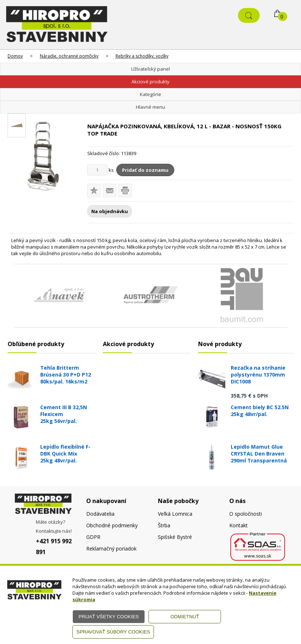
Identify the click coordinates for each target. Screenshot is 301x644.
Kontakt (239, 525)
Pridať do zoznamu (145, 170)
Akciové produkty (150, 82)
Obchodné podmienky (112, 525)
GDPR (93, 537)
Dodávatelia (100, 514)
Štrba (164, 525)
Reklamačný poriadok (111, 549)
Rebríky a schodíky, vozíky (142, 56)
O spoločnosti (246, 514)
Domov (15, 56)
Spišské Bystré (175, 537)
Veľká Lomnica (175, 514)
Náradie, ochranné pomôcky (69, 56)
